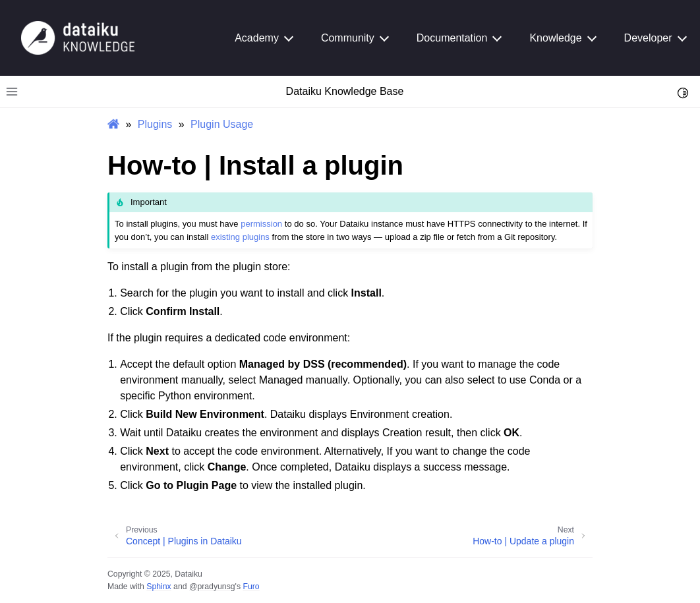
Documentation (452, 38)
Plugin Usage (222, 124)
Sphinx (159, 587)
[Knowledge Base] (78, 37)
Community (348, 38)
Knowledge (555, 38)
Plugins (155, 124)
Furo (251, 587)
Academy (257, 38)
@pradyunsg (212, 587)
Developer (648, 38)
